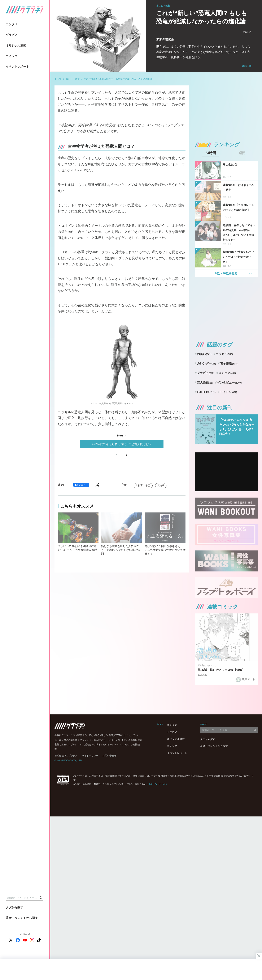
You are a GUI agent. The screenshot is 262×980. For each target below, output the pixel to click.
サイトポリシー (90, 756)
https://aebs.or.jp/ (158, 784)
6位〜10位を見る (226, 273)
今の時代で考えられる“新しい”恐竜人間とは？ (121, 444)
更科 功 (247, 32)
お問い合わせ (109, 756)
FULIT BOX (206, 392)
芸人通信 (205, 383)
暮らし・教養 (73, 79)
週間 (242, 153)
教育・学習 (144, 486)
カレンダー (207, 363)
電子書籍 (229, 363)
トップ (58, 79)
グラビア (12, 35)
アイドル (228, 392)
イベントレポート (17, 67)
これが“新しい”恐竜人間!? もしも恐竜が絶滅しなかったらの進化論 (118, 79)
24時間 (211, 153)
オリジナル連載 (16, 46)
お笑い (204, 354)
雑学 (162, 486)
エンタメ (12, 24)
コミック (12, 56)
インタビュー (229, 383)
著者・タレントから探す (22, 918)
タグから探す (14, 907)
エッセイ (224, 354)
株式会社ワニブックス (66, 756)
